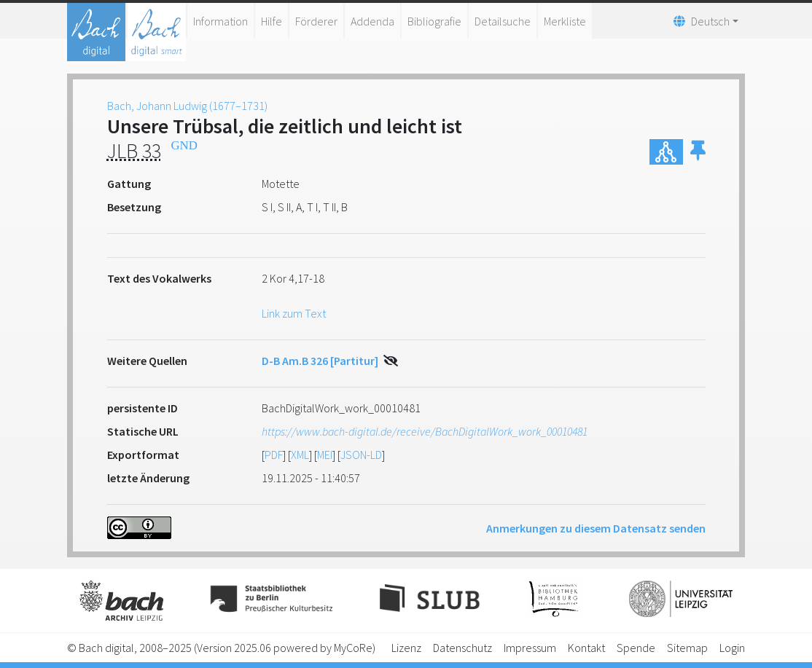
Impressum (530, 648)
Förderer (316, 21)
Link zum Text (294, 313)
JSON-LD (361, 455)
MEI (325, 455)
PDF (274, 455)
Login (732, 648)
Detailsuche (503, 21)
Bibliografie (434, 21)
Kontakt (586, 648)
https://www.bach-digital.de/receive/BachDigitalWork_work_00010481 (425, 431)
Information (220, 21)
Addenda (372, 21)
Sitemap (687, 648)
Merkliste (565, 21)
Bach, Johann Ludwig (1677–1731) (187, 106)
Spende (636, 648)
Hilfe (272, 21)
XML (300, 455)
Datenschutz (462, 648)
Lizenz (406, 648)
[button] (698, 152)
